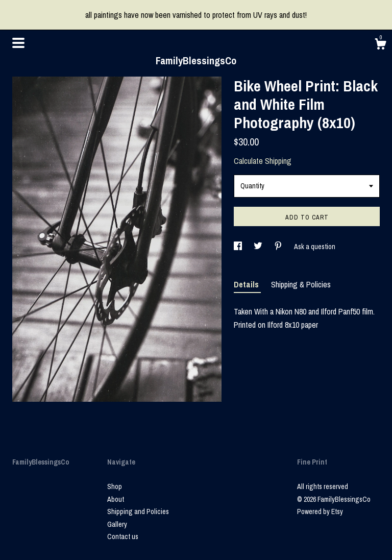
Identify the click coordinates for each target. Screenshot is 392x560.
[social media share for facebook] (239, 247)
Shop (115, 486)
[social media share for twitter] (259, 247)
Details (247, 284)
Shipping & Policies (301, 284)
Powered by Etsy (320, 512)
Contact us (123, 537)
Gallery (117, 524)
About (116, 499)
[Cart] (380, 45)
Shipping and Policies (138, 512)
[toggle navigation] (18, 43)
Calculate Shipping (263, 161)
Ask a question (315, 247)
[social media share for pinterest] (279, 247)
